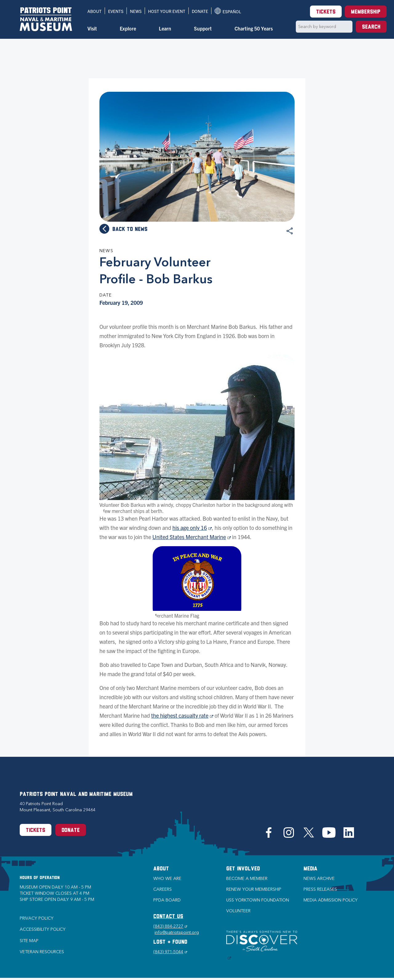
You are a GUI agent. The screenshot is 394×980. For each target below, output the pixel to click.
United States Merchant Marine (192, 537)
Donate (200, 11)
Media (310, 869)
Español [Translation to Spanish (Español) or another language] (228, 11)
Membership (366, 12)
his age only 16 (192, 528)
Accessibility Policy (43, 929)
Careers (163, 889)
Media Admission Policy (331, 900)
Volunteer (238, 911)
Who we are (167, 879)
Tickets (326, 12)
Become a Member (247, 879)
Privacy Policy (37, 918)
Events (116, 11)
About (94, 11)
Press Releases (320, 889)
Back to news (130, 230)
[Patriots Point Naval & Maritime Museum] (46, 19)
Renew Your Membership (254, 889)
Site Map (29, 941)
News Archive (319, 879)
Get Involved (243, 869)
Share (290, 231)
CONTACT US (168, 917)
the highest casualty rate (182, 715)
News (136, 11)
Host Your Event (167, 11)
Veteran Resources (42, 952)
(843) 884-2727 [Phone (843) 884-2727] (170, 926)
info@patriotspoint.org (177, 932)
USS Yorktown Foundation (258, 900)
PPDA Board (167, 900)
